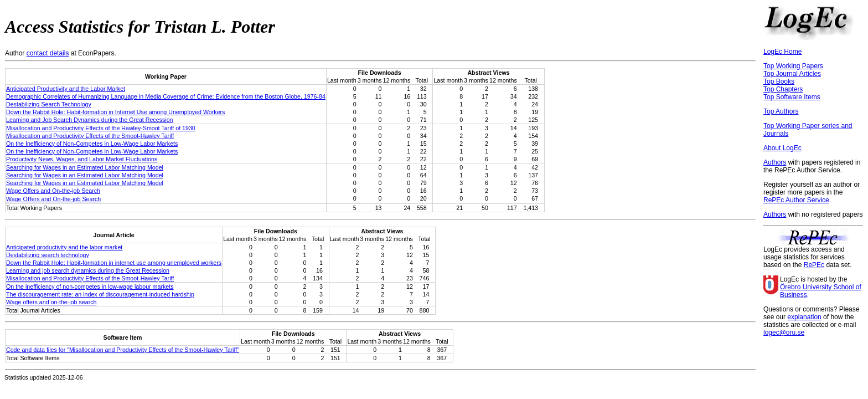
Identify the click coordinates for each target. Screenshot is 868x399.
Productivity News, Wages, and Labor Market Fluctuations (82, 159)
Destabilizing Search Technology (49, 104)
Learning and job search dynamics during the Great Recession (88, 270)
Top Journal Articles (792, 74)
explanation (804, 317)
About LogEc (782, 148)
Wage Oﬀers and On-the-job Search (53, 199)
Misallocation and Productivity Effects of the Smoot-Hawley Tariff (90, 136)
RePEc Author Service (796, 200)
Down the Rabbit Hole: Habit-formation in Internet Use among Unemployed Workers (115, 112)
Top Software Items (792, 97)
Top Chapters (783, 89)
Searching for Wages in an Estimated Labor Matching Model (85, 167)
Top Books (779, 81)
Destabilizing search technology (48, 255)
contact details (48, 53)
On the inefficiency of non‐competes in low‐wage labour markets (90, 287)
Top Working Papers (793, 66)
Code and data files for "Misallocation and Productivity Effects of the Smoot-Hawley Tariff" (123, 350)
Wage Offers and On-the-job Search (53, 191)
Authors (775, 162)
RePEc (814, 265)
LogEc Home (782, 52)
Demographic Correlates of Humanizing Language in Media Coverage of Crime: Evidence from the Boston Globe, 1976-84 (166, 96)
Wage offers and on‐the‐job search (51, 302)
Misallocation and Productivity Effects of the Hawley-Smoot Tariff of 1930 (101, 128)
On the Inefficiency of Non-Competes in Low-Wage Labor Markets (92, 144)
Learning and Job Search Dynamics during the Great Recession (90, 120)
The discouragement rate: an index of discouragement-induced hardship (100, 294)
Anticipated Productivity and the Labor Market (66, 89)
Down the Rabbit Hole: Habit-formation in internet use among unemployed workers (114, 263)
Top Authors (781, 111)
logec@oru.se (784, 332)
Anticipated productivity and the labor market (64, 247)
